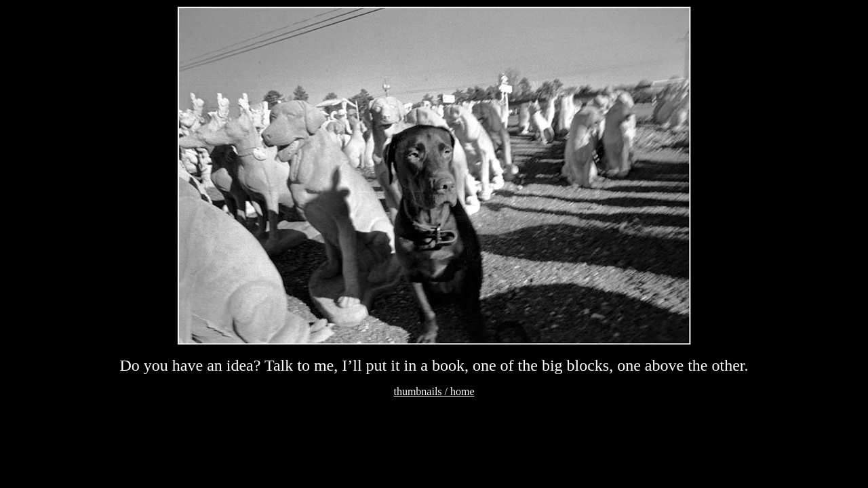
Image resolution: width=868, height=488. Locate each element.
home (462, 391)
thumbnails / (422, 391)
